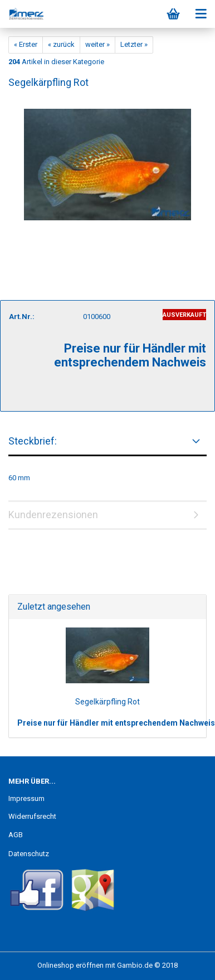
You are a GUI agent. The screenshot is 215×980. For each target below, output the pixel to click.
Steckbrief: (33, 441)
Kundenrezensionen (53, 515)
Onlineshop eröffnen (70, 965)
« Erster (26, 44)
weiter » (97, 44)
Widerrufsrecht (32, 816)
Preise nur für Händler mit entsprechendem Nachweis (116, 723)
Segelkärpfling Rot (107, 702)
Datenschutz (29, 854)
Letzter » (134, 44)
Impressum (26, 798)
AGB (16, 835)
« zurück (61, 44)
